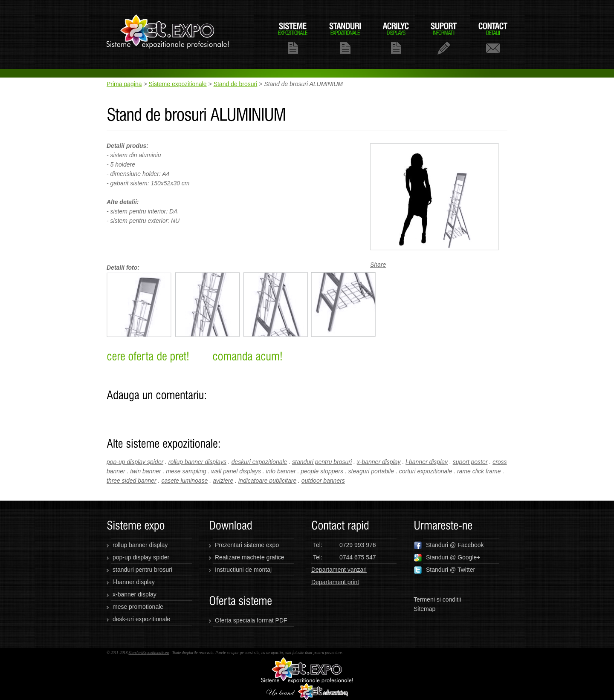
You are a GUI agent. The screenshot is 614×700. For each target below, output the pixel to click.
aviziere (223, 481)
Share (378, 265)
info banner (281, 471)
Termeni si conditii (437, 599)
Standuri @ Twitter (444, 570)
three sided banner (132, 481)
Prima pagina (124, 84)
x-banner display (379, 462)
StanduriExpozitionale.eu (149, 653)
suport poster (470, 462)
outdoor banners (323, 481)
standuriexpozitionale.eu (168, 35)
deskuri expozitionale (259, 462)
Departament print (335, 582)
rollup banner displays (197, 462)
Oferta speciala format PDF (251, 620)
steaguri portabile (371, 471)
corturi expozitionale (426, 471)
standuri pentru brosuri (322, 462)
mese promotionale (138, 607)
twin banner (145, 471)
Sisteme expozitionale (177, 84)
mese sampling (186, 471)
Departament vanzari (339, 570)
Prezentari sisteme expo (247, 545)
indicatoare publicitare (267, 481)
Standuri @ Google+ (447, 558)
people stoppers (322, 471)
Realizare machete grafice (250, 557)
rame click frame (479, 471)
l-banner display (427, 462)
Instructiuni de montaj (243, 570)
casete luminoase (184, 481)
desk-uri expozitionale (141, 619)
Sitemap (424, 609)
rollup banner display (140, 545)
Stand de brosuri (236, 84)
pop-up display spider (135, 462)
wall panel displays (236, 471)
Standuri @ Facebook (449, 545)
